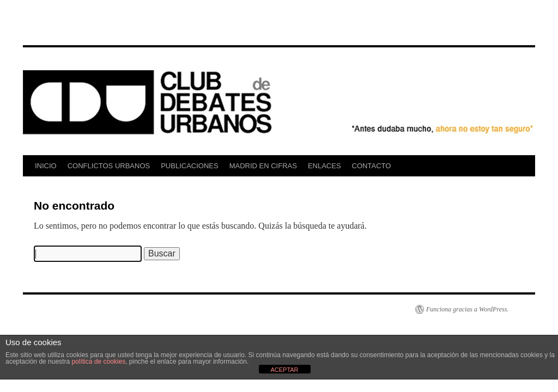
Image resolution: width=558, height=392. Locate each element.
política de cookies (98, 362)
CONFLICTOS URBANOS (109, 166)
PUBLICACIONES (189, 166)
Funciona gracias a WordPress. (467, 309)
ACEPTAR (284, 370)
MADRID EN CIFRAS (263, 166)
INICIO (46, 166)
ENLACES (325, 166)
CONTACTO (372, 166)
